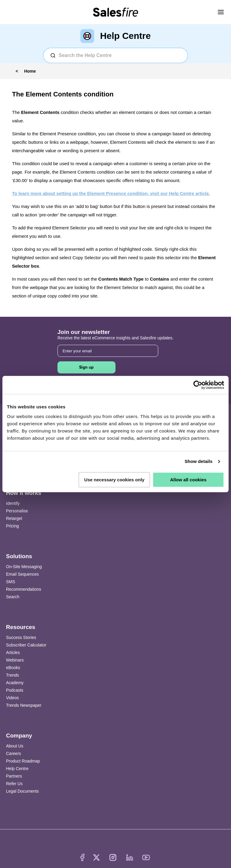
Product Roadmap (23, 761)
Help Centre (17, 769)
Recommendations (24, 589)
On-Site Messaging (24, 567)
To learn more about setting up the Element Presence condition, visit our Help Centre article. (111, 193)
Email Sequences (22, 574)
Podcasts (15, 690)
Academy (15, 683)
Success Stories (21, 637)
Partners (14, 776)
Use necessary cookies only (114, 480)
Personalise (17, 511)
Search (13, 597)
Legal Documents (22, 791)
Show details (199, 461)
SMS (11, 582)
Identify (13, 503)
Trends (12, 675)
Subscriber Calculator (26, 645)
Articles (13, 653)
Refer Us (14, 784)
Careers (14, 753)
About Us (15, 746)
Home (30, 71)
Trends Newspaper (24, 705)
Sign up (86, 367)
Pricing (12, 526)
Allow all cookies (188, 480)
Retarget (14, 518)
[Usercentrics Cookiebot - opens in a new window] (198, 385)
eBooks (13, 668)
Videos (12, 698)
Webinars (15, 660)
